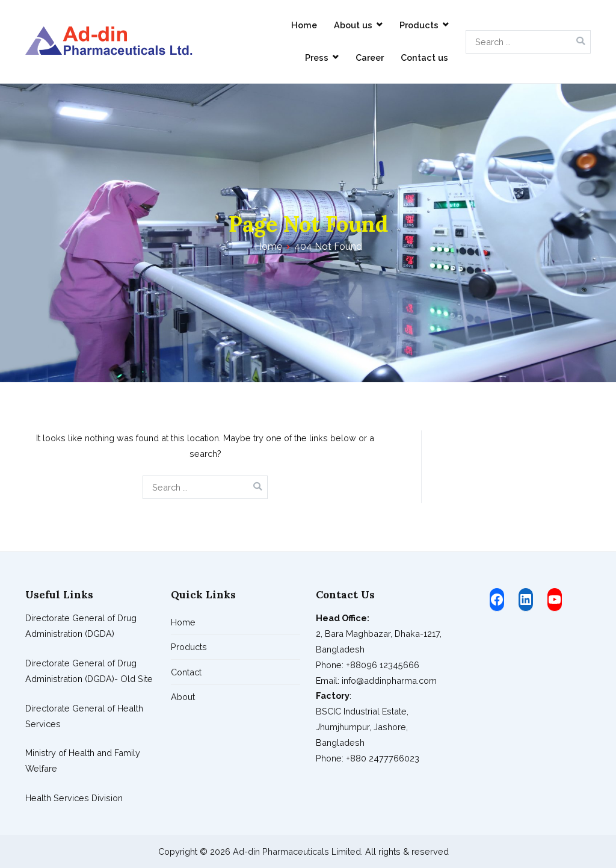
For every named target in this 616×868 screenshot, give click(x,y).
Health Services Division (74, 798)
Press (317, 57)
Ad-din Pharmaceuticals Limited (297, 851)
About (183, 697)
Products (419, 25)
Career (370, 57)
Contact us (424, 57)
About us (353, 25)
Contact (186, 672)
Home (304, 25)
